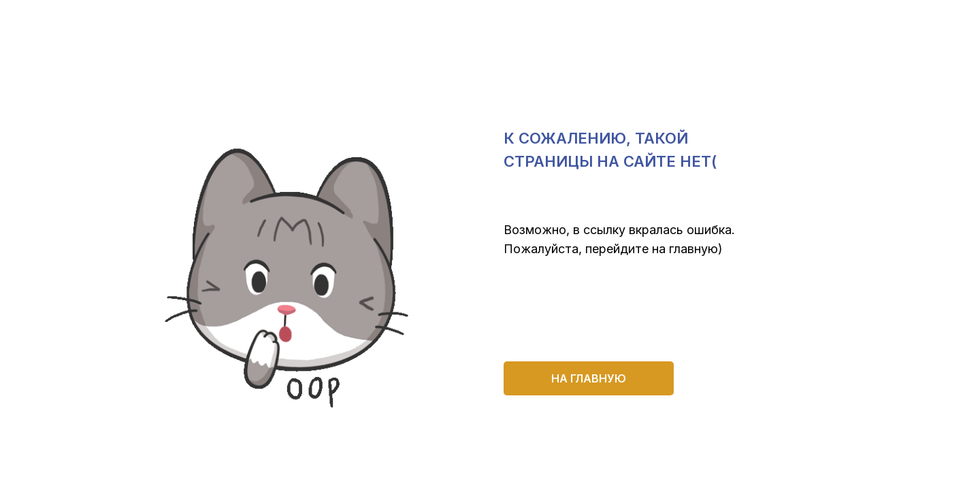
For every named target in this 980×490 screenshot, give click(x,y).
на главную (589, 378)
